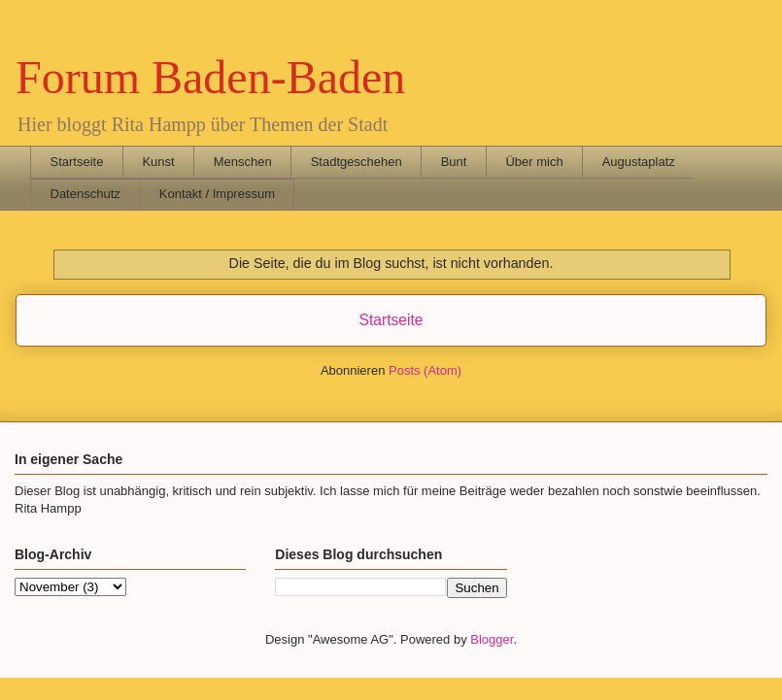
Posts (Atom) (425, 370)
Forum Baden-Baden (210, 77)
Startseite (77, 162)
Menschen (243, 162)
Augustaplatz (639, 162)
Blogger (492, 639)
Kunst (158, 162)
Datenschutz (85, 194)
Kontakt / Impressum (217, 194)
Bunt (454, 162)
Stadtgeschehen (357, 162)
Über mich (534, 162)
